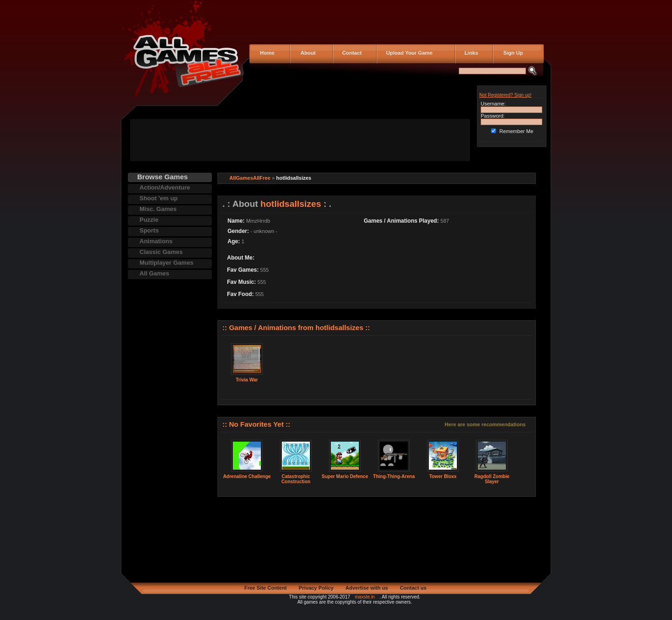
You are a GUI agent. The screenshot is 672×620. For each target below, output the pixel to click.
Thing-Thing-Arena (394, 476)
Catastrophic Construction (296, 479)
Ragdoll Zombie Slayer (492, 479)
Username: (493, 104)
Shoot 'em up (159, 198)
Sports (149, 230)
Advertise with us (367, 588)
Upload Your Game (408, 53)
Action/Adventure (165, 187)
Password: (493, 116)
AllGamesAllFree (250, 178)
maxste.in (365, 597)
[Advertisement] (300, 140)
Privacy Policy (316, 588)
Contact (350, 53)
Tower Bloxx (443, 476)
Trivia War (247, 380)
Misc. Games (158, 209)
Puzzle (149, 220)
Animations (156, 241)
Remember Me (516, 131)
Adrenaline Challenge (247, 476)
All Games (154, 273)
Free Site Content (265, 588)
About (306, 53)
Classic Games (161, 252)
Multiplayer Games (167, 263)
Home (266, 53)
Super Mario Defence (345, 476)
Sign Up (510, 53)
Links (470, 53)
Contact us (413, 588)
